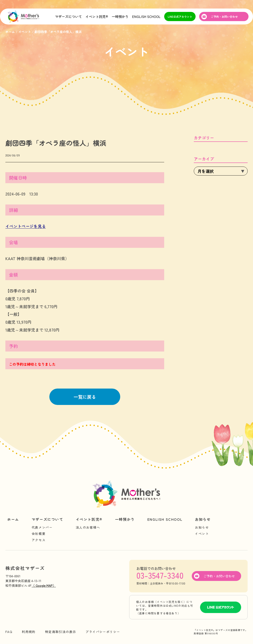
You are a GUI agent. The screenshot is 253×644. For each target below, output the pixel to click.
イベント (202, 534)
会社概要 (39, 534)
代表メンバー (42, 527)
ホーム (13, 519)
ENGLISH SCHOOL (146, 16)
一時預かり (120, 16)
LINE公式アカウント (180, 16)
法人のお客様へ (88, 527)
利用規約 (29, 632)
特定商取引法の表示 (61, 632)
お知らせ (203, 519)
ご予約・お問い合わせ (224, 16)
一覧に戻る (85, 397)
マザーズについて (68, 16)
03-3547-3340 (160, 575)
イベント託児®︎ (97, 16)
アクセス (39, 540)
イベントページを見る (26, 226)
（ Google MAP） (44, 585)
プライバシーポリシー (103, 632)
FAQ (9, 632)
